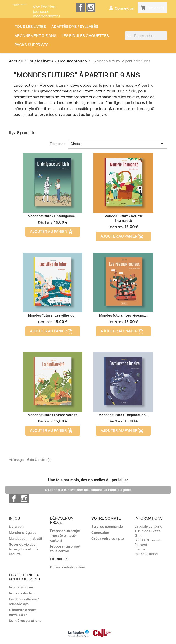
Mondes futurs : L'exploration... (123, 415)
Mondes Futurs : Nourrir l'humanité (123, 218)
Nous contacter (21, 593)
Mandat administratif (26, 538)
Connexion (100, 533)
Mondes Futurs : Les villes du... (53, 315)
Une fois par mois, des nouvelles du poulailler (88, 480)
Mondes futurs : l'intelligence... (53, 216)
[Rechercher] (146, 36)
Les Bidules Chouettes (85, 36)
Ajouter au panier (52, 232)
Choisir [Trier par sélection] (118, 144)
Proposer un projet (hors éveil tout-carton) (65, 536)
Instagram (91, 7)
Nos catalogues (21, 587)
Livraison (16, 527)
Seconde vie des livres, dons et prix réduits (24, 549)
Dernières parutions (25, 621)
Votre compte (106, 518)
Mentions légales (23, 533)
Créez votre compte (108, 538)
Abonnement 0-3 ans (36, 36)
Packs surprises (32, 45)
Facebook (81, 7)
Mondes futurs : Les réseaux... (123, 315)
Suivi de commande (107, 527)
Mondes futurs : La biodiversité (53, 415)
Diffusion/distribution (68, 567)
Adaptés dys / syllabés (75, 27)
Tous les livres (30, 27)
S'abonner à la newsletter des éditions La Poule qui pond (88, 490)
